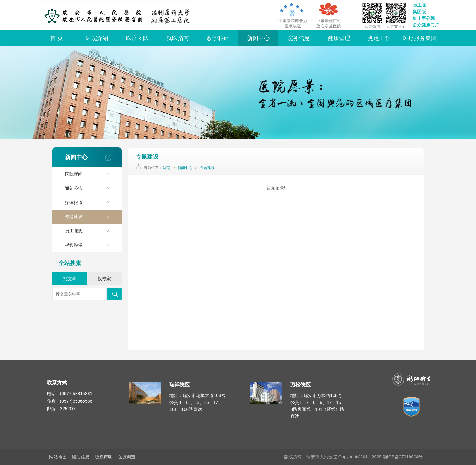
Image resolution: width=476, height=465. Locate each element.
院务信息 (299, 38)
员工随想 (90, 231)
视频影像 (90, 245)
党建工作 (379, 38)
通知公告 (90, 188)
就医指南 (178, 38)
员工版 (419, 5)
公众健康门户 (426, 25)
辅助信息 (81, 457)
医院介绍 (97, 38)
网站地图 (58, 457)
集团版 (419, 12)
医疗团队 (137, 38)
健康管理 (339, 38)
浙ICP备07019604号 (403, 457)
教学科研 (218, 38)
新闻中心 (258, 38)
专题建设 (90, 217)
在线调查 (127, 457)
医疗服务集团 (420, 38)
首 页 (57, 38)
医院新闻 (90, 174)
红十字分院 (424, 18)
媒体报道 (90, 203)
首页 (166, 168)
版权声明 (104, 457)
